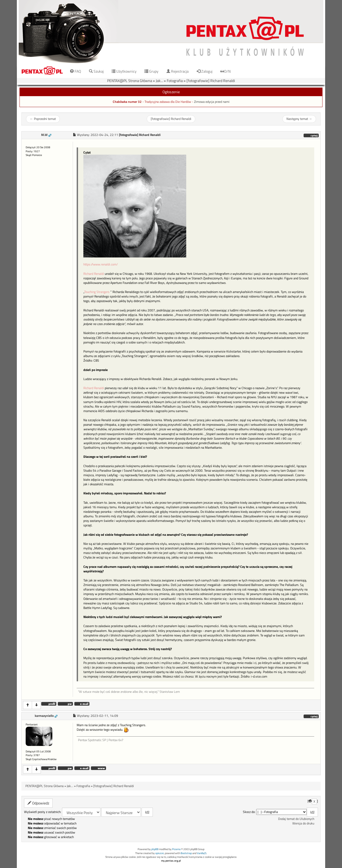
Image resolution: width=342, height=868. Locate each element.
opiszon (160, 853)
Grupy (151, 71)
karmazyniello (44, 716)
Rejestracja (178, 71)
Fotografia (175, 81)
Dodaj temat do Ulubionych (296, 819)
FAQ (75, 71)
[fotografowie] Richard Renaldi (211, 81)
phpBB (155, 849)
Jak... (159, 81)
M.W (44, 135)
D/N (226, 71)
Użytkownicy (124, 71)
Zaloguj (205, 71)
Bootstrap (186, 853)
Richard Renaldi (94, 274)
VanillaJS (202, 853)
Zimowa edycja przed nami (212, 102)
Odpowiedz (38, 803)
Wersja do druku (303, 823)
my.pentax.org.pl (171, 861)
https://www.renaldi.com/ (101, 264)
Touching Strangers (97, 292)
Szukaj (96, 71)
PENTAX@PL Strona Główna (130, 81)
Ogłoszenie (171, 92)
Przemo (176, 849)
